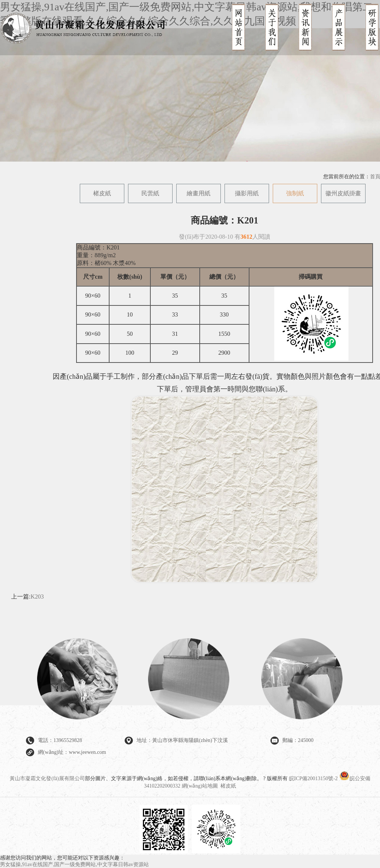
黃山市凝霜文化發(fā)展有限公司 (47, 778)
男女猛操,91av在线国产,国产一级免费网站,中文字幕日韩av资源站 (74, 864)
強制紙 (295, 193)
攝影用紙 (247, 193)
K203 (37, 597)
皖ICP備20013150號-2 (313, 778)
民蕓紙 (150, 193)
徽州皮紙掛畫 (343, 193)
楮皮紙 (102, 193)
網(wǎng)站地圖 (200, 786)
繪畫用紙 (199, 193)
